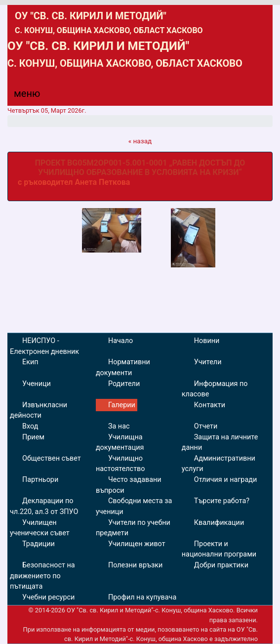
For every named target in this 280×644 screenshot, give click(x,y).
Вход (30, 426)
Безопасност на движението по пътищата (42, 576)
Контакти (210, 405)
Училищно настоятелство (120, 464)
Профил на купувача (142, 597)
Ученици (37, 384)
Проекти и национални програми (219, 549)
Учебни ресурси (48, 597)
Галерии (122, 405)
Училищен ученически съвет (40, 528)
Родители (124, 384)
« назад (140, 141)
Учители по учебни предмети (133, 528)
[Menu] (21, 96)
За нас (119, 426)
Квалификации (219, 523)
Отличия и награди (225, 480)
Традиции (39, 544)
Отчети (206, 426)
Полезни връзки (135, 565)
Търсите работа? (222, 501)
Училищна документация (120, 443)
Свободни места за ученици (134, 506)
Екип (30, 362)
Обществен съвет (52, 458)
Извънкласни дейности (39, 410)
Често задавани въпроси (129, 485)
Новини (207, 341)
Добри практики (221, 565)
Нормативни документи (123, 367)
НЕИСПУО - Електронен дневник (44, 346)
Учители (208, 362)
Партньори (40, 480)
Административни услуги (219, 464)
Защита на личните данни (220, 443)
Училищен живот (137, 544)
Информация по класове (215, 389)
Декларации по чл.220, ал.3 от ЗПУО (44, 506)
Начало (120, 341)
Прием (33, 437)
